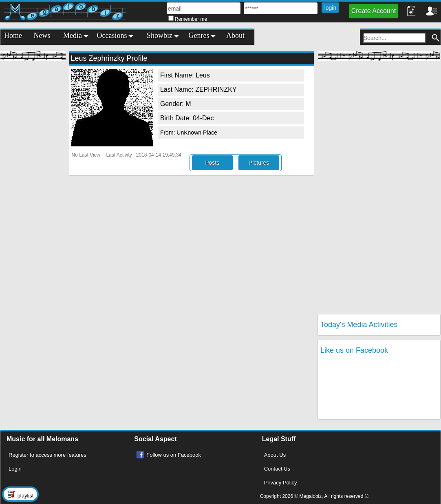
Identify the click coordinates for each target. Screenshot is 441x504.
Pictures (259, 163)
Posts (212, 163)
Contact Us (277, 469)
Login (15, 469)
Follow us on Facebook (174, 455)
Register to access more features (47, 455)
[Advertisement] (33, 188)
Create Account (374, 11)
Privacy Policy (281, 483)
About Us (275, 455)
